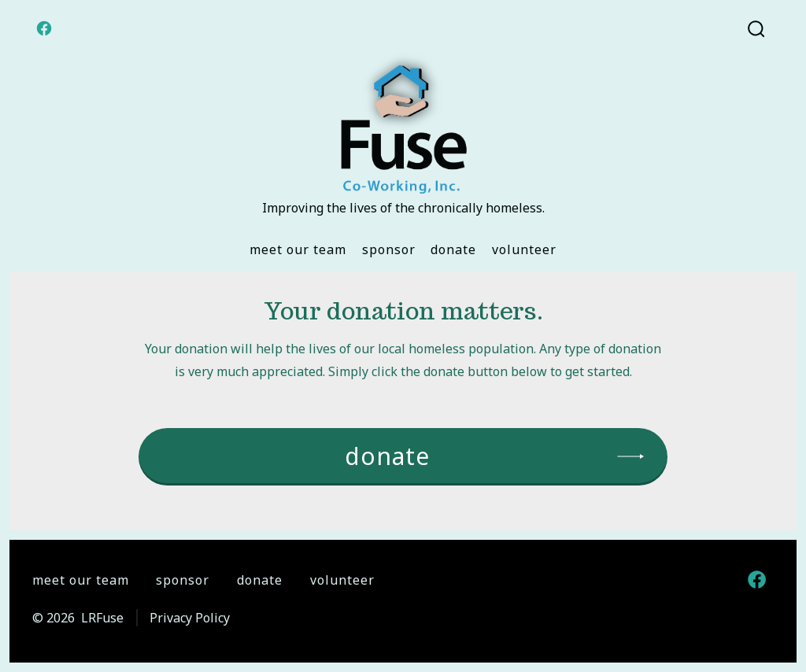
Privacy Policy (190, 618)
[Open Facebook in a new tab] (44, 28)
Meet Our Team (298, 249)
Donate (453, 249)
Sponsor (389, 249)
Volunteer (524, 249)
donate (387, 456)
